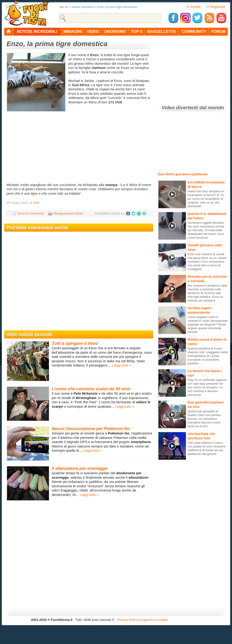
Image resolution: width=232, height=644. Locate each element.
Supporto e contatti (154, 620)
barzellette (162, 32)
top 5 (137, 32)
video (93, 32)
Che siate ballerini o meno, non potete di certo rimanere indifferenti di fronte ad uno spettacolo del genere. (206, 448)
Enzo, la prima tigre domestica (117, 7)
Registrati (216, 7)
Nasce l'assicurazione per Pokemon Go (91, 429)
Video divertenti (180, 107)
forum (218, 32)
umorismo (115, 32)
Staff (36, 203)
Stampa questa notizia (68, 213)
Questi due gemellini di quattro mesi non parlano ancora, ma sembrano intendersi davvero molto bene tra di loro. (204, 419)
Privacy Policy (128, 620)
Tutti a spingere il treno (75, 343)
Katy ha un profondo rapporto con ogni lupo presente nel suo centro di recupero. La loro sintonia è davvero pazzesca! (207, 387)
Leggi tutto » (122, 365)
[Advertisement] (79, 146)
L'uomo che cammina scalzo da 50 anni (91, 389)
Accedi (193, 7)
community (194, 32)
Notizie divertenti (83, 7)
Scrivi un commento (31, 213)
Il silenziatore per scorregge (80, 468)
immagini (73, 32)
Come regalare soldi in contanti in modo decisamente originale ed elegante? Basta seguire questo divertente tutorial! (208, 324)
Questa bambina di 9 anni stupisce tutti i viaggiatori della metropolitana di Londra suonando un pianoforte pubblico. (208, 356)
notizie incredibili (37, 32)
